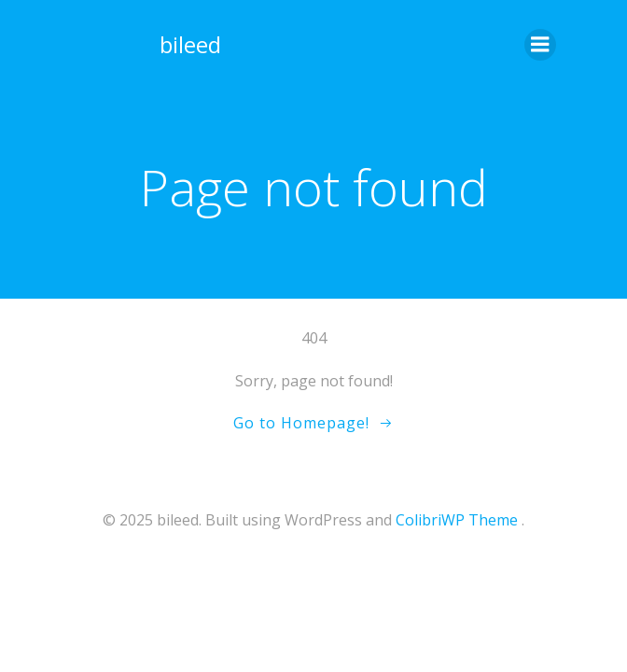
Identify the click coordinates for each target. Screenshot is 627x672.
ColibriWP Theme (457, 520)
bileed (190, 44)
